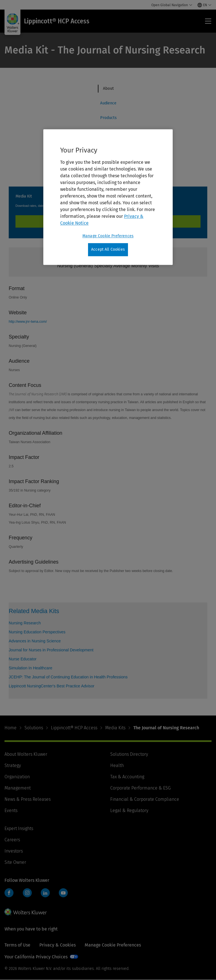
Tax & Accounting (127, 777)
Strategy (13, 765)
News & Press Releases (28, 799)
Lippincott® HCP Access (74, 728)
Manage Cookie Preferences (113, 945)
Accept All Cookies (108, 250)
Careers (12, 840)
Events (11, 810)
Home (11, 728)
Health (117, 765)
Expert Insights (19, 828)
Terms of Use (17, 945)
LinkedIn (45, 893)
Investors (14, 851)
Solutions (34, 728)
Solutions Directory (129, 754)
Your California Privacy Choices (36, 957)
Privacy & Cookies (58, 945)
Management (18, 788)
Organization (17, 777)
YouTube (63, 893)
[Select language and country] (204, 5)
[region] (108, 197)
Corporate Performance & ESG (140, 788)
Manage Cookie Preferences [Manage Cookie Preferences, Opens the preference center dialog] (108, 236)
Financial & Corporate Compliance (145, 799)
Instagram (27, 893)
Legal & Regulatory (129, 810)
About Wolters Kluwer (26, 754)
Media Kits (115, 728)
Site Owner (15, 862)
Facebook (9, 893)
